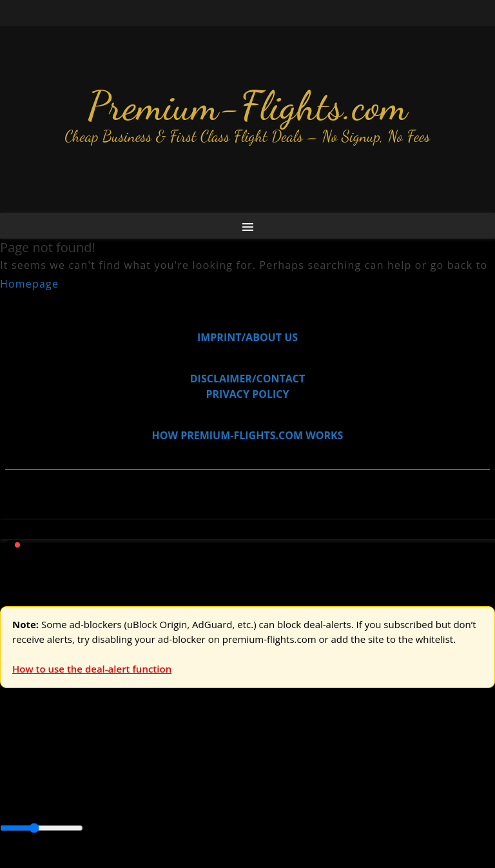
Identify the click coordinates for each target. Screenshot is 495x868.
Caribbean (238, 785)
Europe (17, 756)
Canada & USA (176, 785)
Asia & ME (133, 756)
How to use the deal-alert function (92, 669)
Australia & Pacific (96, 785)
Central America (303, 785)
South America (35, 800)
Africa (14, 785)
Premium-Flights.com (248, 106)
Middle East (409, 785)
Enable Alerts (102, 860)
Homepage (29, 284)
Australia (180, 756)
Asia (40, 785)
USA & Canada (72, 756)
